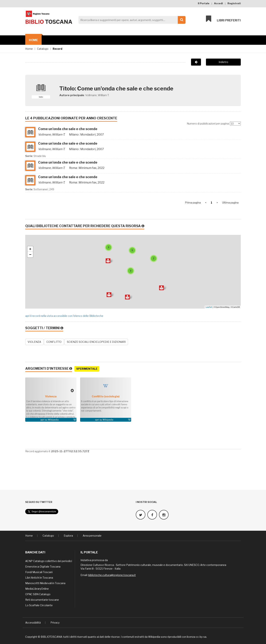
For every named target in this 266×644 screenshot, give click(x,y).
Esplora (68, 535)
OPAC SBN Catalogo (38, 594)
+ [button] (30, 249)
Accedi (218, 3)
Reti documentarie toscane (42, 600)
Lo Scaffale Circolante (39, 605)
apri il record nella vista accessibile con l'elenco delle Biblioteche (64, 316)
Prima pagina (193, 203)
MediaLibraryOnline (37, 588)
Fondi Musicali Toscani (39, 572)
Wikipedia (53, 420)
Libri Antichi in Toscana (39, 577)
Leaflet (209, 307)
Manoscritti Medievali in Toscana (45, 583)
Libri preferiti (223, 19)
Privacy (55, 622)
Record (57, 49)
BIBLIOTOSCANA (51, 637)
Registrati (234, 3)
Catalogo (43, 49)
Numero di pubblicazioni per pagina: (208, 124)
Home (33, 40)
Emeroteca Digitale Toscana (43, 566)
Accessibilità (33, 622)
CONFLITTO (54, 342)
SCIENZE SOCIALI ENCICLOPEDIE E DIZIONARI (96, 342)
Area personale (92, 535)
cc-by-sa (201, 637)
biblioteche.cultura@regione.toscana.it (112, 575)
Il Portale (204, 3)
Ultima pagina (230, 203)
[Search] (131, 20)
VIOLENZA (34, 342)
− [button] (30, 255)
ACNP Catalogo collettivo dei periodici (49, 561)
